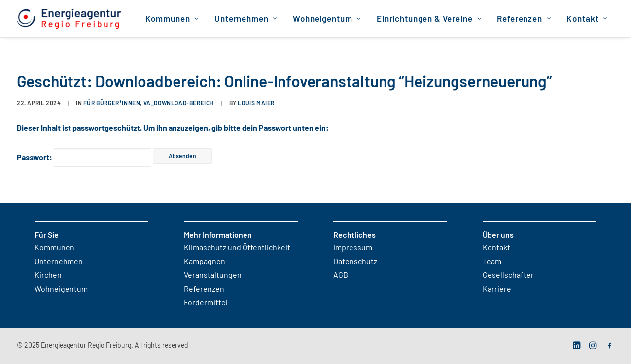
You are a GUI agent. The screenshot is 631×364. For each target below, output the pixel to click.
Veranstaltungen (213, 275)
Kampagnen (205, 262)
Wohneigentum (327, 19)
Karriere (497, 289)
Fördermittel (206, 303)
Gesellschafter (508, 275)
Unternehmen (246, 19)
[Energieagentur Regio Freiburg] (69, 19)
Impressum (353, 248)
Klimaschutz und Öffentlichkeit (237, 248)
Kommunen (173, 19)
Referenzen (524, 19)
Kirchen (48, 275)
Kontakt (587, 19)
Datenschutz (355, 262)
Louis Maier (256, 103)
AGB (341, 275)
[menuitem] (173, 19)
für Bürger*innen (112, 103)
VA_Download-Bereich (179, 103)
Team (492, 262)
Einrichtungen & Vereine (429, 19)
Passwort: (84, 158)
